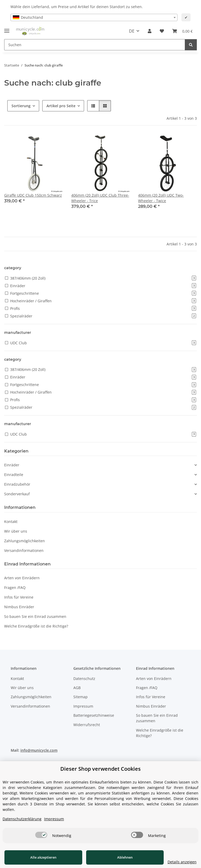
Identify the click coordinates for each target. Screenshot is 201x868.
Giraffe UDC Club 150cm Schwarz (33, 195)
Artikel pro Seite (61, 106)
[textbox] (94, 17)
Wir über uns (16, 531)
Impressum (83, 706)
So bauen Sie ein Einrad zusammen (35, 616)
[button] (150, 31)
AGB (77, 688)
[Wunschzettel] (162, 31)
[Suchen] (95, 45)
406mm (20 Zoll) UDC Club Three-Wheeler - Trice (100, 198)
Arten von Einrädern (22, 578)
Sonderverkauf (17, 494)
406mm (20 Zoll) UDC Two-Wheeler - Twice (161, 198)
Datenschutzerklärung (22, 819)
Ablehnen (112, 857)
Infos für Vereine (19, 597)
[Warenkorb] (182, 31)
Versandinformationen (24, 550)
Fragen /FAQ (15, 587)
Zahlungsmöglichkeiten (25, 541)
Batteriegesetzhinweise (94, 715)
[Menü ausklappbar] (7, 29)
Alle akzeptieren (39, 857)
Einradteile (14, 475)
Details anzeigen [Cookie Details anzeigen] (173, 862)
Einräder (12, 465)
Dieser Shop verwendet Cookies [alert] (100, 769)
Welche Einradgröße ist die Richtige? (36, 626)
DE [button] (132, 31)
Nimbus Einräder (19, 607)
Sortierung (21, 106)
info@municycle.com (39, 750)
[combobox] (94, 17)
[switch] (41, 835)
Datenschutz (84, 679)
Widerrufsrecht (87, 725)
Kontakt (11, 522)
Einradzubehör (17, 484)
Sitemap (81, 697)
